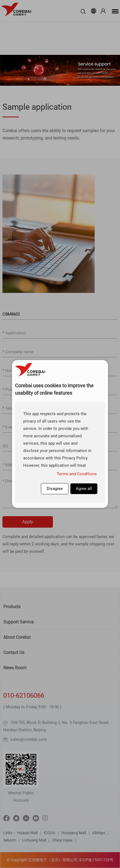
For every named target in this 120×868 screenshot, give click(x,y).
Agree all (84, 489)
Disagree (55, 489)
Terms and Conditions (77, 474)
